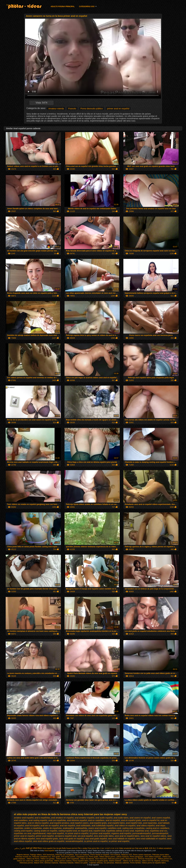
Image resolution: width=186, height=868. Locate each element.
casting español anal (68, 831)
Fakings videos (36, 855)
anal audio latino (121, 818)
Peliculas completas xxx (41, 857)
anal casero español (161, 818)
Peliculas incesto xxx (23, 857)
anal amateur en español (62, 818)
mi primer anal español (100, 833)
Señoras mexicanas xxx (147, 859)
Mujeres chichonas (161, 861)
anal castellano (21, 820)
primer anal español (45, 836)
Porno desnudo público (92, 108)
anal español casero (79, 823)
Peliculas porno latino (161, 855)
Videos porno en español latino (154, 863)
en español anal (85, 831)
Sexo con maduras (82, 855)
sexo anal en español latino (127, 836)
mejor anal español (55, 833)
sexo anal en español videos (153, 836)
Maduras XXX (127, 855)
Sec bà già (57, 848)
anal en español (113, 820)
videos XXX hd (148, 861)
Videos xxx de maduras (132, 861)
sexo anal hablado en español (122, 839)
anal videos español (146, 826)
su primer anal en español (96, 841)
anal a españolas (42, 818)
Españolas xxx (82, 857)
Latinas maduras (122, 857)
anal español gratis (98, 823)
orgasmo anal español (121, 833)
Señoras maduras (51, 863)
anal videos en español (125, 826)
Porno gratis (94, 857)
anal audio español (104, 818)
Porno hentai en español (100, 855)
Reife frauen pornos (69, 848)
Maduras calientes (122, 863)
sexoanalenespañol (74, 841)
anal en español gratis (131, 820)
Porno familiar (136, 863)
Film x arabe (82, 848)
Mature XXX (39, 863)
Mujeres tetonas (23, 855)
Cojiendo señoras (96, 863)
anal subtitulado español (103, 826)
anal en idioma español (38, 823)
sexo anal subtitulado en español (151, 839)
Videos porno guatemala (44, 861)
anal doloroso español (77, 820)
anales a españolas (33, 828)
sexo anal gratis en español (71, 839)
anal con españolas (57, 820)
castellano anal (114, 828)
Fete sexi (139, 848)
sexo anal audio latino (104, 836)
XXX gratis (56, 857)
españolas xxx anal (23, 833)
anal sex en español (50, 826)
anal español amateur (59, 823)
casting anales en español (45, 831)
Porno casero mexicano (142, 855)
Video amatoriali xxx (127, 848)
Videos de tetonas (87, 859)
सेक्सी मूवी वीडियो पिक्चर (34, 848)
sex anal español (85, 836)
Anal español (11, 5)
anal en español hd (151, 820)
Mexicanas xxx (131, 859)
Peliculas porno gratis (116, 859)
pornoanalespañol (160, 833)
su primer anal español (119, 841)
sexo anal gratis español (96, 839)
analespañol (68, 828)
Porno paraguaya (137, 857)
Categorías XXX (87, 7)
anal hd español (32, 826)
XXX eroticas (115, 855)
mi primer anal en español (77, 833)
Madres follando (115, 861)
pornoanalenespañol (142, 833)
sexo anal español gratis (47, 839)
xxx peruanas (109, 863)
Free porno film (94, 848)
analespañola (81, 828)
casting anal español (23, 831)
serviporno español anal (66, 836)
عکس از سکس (20, 848)
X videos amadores (164, 848)
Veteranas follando (66, 863)
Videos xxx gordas (48, 859)
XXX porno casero (68, 857)
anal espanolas (150, 823)
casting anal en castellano (157, 828)
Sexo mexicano (101, 859)
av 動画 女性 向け (149, 848)
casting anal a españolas (133, 828)
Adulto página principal (63, 7)
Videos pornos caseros (63, 861)
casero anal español (97, 828)
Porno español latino (81, 861)
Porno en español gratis (99, 861)
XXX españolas (73, 859)
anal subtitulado (83, 826)
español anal (99, 831)
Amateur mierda (56, 108)
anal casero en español (140, 818)
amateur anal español (24, 818)
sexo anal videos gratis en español (49, 841)
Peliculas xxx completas (65, 855)
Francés (72, 108)
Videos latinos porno (107, 857)
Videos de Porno (33, 859)
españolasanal (39, 833)
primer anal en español (118, 108)
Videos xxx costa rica (25, 861)
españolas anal (142, 831)
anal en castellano (96, 820)
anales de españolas (52, 828)
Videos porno (61, 859)
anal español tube (134, 823)
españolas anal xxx (158, 831)
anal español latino (116, 823)
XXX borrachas (48, 855)
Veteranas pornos (26, 863)
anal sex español (67, 826)
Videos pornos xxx (165, 859)
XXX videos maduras (153, 857)
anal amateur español (84, 818)
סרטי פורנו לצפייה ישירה (109, 848)
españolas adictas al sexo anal (120, 831)
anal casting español (38, 820)
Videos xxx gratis (81, 863)
